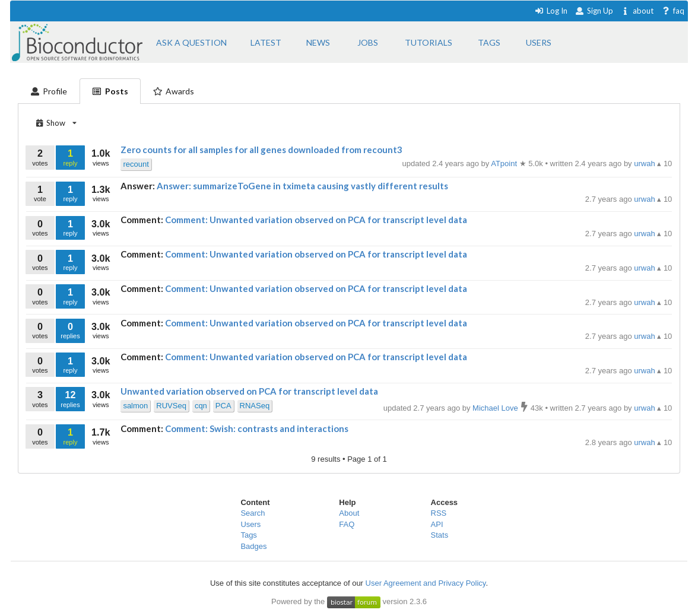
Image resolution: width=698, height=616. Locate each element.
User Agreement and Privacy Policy (426, 583)
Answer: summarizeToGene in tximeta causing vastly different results (302, 186)
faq (673, 11)
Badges (253, 546)
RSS (439, 513)
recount (136, 164)
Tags (248, 535)
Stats (440, 535)
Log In (551, 11)
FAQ (347, 524)
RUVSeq (171, 406)
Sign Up (594, 11)
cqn (201, 406)
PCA (223, 406)
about (637, 11)
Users (250, 524)
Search (253, 513)
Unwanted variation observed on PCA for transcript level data (249, 391)
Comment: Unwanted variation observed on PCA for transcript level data (316, 220)
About (349, 513)
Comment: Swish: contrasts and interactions (257, 428)
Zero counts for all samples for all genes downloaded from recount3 (261, 150)
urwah (645, 199)
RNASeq (255, 406)
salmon (135, 406)
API (437, 524)
